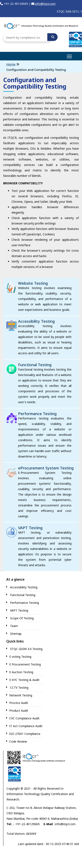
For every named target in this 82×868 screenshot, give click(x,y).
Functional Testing (35, 365)
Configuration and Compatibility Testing (36, 70)
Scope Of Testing (22, 618)
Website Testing (33, 283)
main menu (70, 55)
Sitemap (16, 634)
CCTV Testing (19, 688)
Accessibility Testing (36, 321)
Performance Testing (37, 414)
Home (11, 64)
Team (14, 626)
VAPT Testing (30, 528)
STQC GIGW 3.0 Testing (26, 649)
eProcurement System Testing (46, 468)
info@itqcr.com (43, 4)
